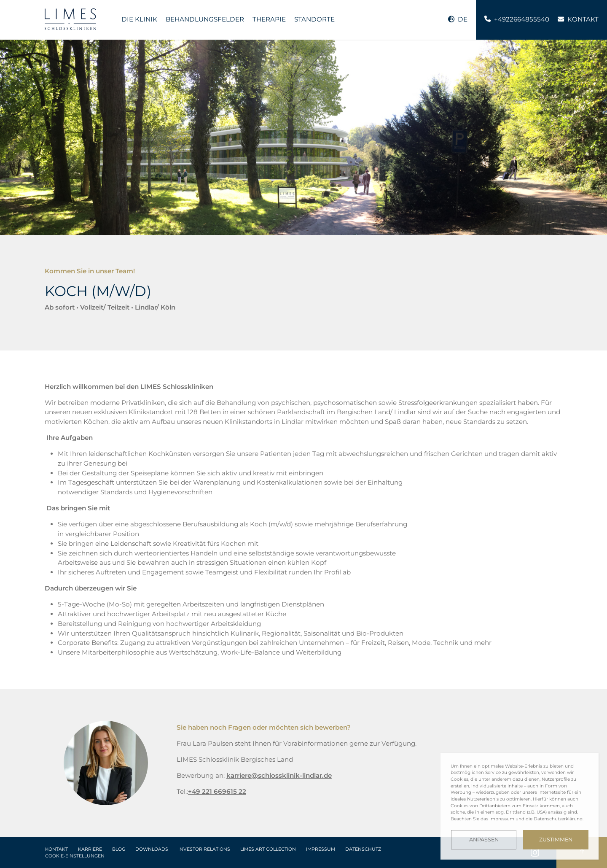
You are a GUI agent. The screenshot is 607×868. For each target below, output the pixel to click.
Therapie (269, 19)
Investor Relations (204, 849)
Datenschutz (363, 849)
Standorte (314, 19)
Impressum (321, 849)
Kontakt (56, 849)
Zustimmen (556, 840)
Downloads (152, 849)
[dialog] (520, 806)
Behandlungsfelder (205, 19)
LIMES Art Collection (268, 849)
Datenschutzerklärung (558, 819)
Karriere (90, 849)
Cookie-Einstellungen (75, 856)
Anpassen (484, 840)
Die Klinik (139, 19)
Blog (119, 849)
